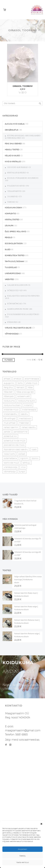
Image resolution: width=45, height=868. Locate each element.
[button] (41, 824)
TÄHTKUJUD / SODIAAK (15, 261)
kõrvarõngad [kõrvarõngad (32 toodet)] (10, 419)
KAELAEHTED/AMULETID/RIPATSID (23, 296)
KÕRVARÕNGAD (15, 304)
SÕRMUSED (12, 322)
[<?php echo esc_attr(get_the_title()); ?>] (23, 93)
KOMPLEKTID (10, 214)
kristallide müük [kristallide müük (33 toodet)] (11, 410)
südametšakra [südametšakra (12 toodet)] (10, 458)
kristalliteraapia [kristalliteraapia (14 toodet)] (29, 410)
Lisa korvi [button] (20, 93)
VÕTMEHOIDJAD (12, 334)
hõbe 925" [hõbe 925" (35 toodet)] (8, 392)
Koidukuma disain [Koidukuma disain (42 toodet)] (12, 405)
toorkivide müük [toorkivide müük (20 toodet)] (11, 463)
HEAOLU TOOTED (12, 150)
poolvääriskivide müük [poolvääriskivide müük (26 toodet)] (14, 445)
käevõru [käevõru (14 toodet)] (24, 414)
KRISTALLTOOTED (12, 220)
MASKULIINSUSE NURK (18, 309)
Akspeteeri (22, 849)
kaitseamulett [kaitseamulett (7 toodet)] (23, 396)
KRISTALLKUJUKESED (17, 173)
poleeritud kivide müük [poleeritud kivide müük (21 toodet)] (15, 441)
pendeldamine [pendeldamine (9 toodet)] (21, 432)
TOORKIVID (13, 197)
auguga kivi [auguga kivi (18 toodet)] (9, 383)
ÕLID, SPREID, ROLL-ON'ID (15, 232)
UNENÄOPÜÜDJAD (13, 273)
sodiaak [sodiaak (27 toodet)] (22, 454)
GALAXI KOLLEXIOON (17, 285)
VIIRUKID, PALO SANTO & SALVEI (18, 328)
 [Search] (40, 104)
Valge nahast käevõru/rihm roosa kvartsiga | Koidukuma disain (28, 579)
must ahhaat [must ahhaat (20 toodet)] (10, 423)
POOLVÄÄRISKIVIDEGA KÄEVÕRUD (23, 314)
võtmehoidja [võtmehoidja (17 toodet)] (10, 472)
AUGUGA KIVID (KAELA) (15, 124)
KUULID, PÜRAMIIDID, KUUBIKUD (23, 178)
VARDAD (11, 202)
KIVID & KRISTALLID (13, 162)
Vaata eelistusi (23, 862)
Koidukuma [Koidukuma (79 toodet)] (9, 401)
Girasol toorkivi (23, 86)
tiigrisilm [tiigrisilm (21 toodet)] (24, 458)
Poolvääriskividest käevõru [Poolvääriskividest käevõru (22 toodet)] (16, 449)
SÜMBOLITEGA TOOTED (15, 255)
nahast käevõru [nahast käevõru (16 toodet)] (29, 427)
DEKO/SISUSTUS (11, 130)
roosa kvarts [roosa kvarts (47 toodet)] (9, 454)
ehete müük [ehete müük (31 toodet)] (32, 383)
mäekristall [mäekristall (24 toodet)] (24, 423)
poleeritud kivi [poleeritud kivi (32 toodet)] (10, 436)
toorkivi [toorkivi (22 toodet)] (35, 458)
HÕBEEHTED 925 (15, 290)
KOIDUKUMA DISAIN (13, 208)
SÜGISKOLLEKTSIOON (14, 243)
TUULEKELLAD (11, 267)
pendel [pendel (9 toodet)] (7, 432)
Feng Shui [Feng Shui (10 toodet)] (8, 388)
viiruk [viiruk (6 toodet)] (23, 467)
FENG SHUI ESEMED (13, 144)
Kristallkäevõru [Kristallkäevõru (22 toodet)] (10, 414)
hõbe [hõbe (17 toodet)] (30, 388)
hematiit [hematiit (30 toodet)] (20, 388)
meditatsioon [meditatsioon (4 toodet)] (25, 419)
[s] (22, 103)
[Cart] (5, 10)
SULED (8, 249)
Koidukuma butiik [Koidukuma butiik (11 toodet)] (27, 401)
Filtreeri (9, 360)
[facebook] (6, 745)
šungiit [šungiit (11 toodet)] (22, 472)
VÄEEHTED (9, 279)
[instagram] (10, 745)
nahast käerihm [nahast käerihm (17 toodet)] (11, 427)
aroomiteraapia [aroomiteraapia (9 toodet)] (32, 379)
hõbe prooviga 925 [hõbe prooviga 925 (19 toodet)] (25, 392)
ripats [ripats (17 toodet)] (34, 449)
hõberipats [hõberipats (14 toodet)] (9, 396)
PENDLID (9, 238)
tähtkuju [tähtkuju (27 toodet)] (26, 463)
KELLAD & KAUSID (12, 156)
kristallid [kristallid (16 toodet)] (28, 405)
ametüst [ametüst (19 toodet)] (17, 379)
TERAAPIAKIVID (14, 191)
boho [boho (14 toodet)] (20, 383)
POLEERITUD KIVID (16, 186)
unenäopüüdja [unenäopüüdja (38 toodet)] (10, 467)
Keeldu (23, 856)
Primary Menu (40, 10)
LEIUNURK (9, 226)
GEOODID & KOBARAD (18, 167)
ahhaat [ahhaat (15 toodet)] (7, 379)
